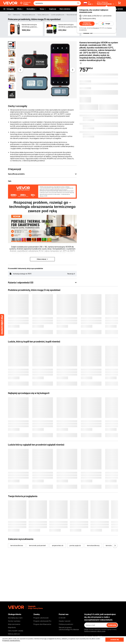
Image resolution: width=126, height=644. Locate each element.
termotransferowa (17, 545)
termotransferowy (93, 545)
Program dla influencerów (42, 624)
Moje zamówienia (14, 624)
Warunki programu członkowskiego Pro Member (69, 628)
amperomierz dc (58, 545)
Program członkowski (41, 618)
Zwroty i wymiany (14, 621)
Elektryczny (17, 15)
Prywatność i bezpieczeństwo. (11, 640)
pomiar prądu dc (75, 545)
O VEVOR (62, 618)
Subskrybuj (112, 625)
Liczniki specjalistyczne (58, 15)
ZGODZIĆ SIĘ (115, 640)
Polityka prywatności (66, 624)
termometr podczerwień (37, 545)
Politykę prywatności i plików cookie (95, 631)
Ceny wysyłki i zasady (16, 631)
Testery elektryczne (43, 15)
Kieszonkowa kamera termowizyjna (77, 15)
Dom (9, 15)
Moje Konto (12, 627)
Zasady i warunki (65, 621)
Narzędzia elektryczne (29, 15)
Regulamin (96, 28)
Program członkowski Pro (42, 621)
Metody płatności (14, 634)
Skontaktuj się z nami (15, 618)
